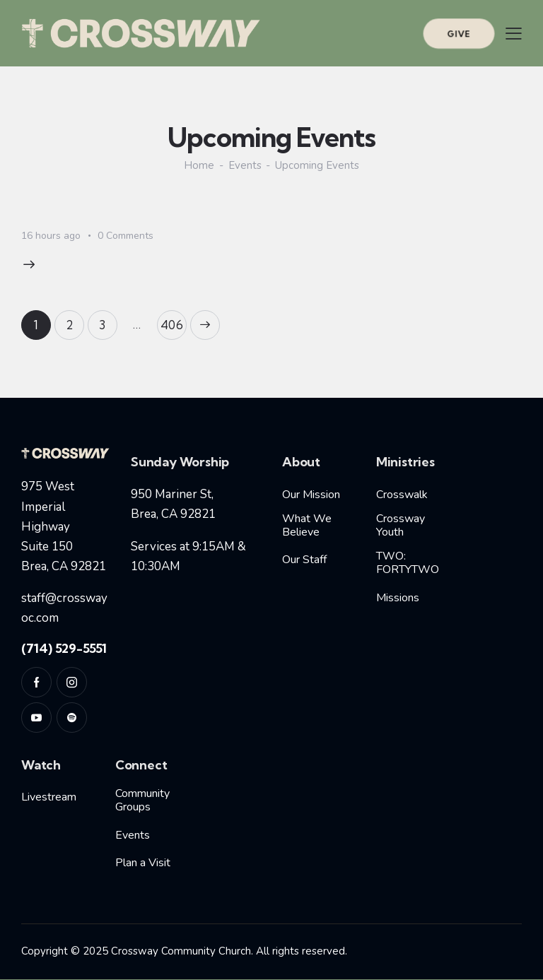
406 (174, 321)
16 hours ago (51, 236)
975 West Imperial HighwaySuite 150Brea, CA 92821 (64, 526)
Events (245, 166)
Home (199, 166)
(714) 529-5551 (64, 648)
